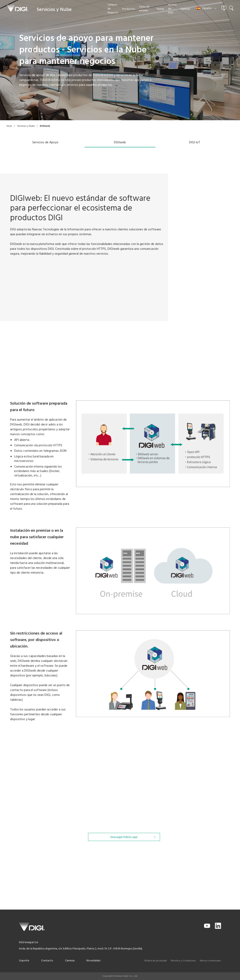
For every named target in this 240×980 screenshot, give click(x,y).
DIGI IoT (195, 142)
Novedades (93, 961)
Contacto (47, 961)
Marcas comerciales (210, 961)
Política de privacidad (156, 961)
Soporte (24, 961)
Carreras (70, 961)
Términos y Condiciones (183, 961)
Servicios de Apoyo (45, 142)
